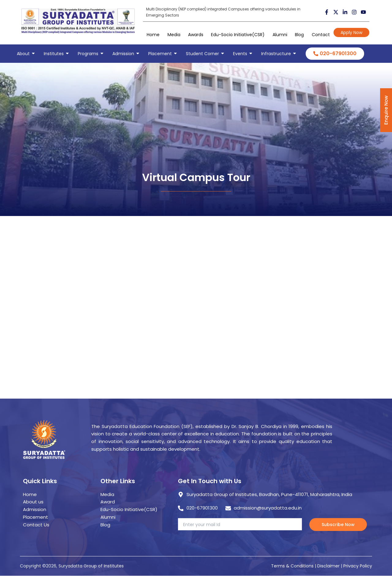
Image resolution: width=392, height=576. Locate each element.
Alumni (280, 35)
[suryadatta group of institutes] (78, 21)
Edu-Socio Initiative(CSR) (238, 35)
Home (153, 35)
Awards (196, 35)
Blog (299, 35)
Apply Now (351, 32)
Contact (321, 35)
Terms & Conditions (292, 566)
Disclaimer (329, 566)
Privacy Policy (358, 566)
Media (174, 35)
